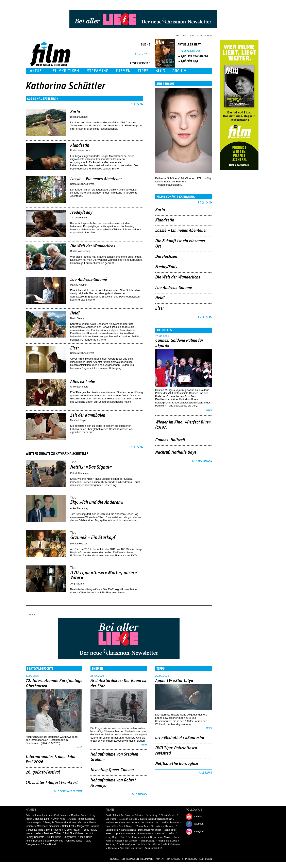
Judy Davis (71, 837)
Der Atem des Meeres (161, 837)
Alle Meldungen (202, 461)
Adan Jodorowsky (35, 815)
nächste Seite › (137, 104)
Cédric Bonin (54, 837)
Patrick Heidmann (80, 473)
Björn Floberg (53, 830)
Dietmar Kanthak (79, 117)
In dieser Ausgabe (191, 51)
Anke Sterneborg (79, 387)
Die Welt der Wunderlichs (93, 246)
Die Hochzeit (166, 257)
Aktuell (38, 71)
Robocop (112, 848)
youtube (198, 816)
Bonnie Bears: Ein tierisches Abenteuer (156, 826)
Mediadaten (147, 859)
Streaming (98, 71)
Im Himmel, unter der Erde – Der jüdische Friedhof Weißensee (149, 844)
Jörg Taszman (78, 584)
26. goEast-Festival (43, 772)
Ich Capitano (131, 841)
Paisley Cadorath (35, 837)
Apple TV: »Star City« (174, 681)
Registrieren (204, 36)
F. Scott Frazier (72, 830)
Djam (117, 833)
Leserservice (140, 63)
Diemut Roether (79, 544)
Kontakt (161, 859)
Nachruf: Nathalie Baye (176, 452)
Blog (160, 71)
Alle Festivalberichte (68, 792)
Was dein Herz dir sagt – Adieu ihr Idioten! (141, 848)
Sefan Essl (68, 826)
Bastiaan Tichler (53, 833)
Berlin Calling (148, 841)
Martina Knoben (79, 285)
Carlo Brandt (49, 844)
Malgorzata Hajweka (88, 826)
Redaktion (133, 859)
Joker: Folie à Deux (167, 841)
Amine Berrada (34, 841)
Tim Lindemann (79, 218)
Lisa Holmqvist (34, 822)
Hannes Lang (42, 819)
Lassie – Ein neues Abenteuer (96, 179)
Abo (178, 36)
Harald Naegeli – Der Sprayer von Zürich (141, 830)
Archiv (179, 71)
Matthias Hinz (36, 830)
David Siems (77, 318)
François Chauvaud (55, 822)
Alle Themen (139, 795)
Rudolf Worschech (80, 150)
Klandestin (80, 145)
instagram (199, 831)
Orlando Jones (74, 841)
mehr (209, 411)
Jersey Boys (112, 837)
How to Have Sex (114, 826)
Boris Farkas (90, 830)
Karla (75, 112)
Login (191, 36)
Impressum (191, 859)
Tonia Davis (86, 837)
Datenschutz (175, 859)
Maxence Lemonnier (48, 826)
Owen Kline (59, 819)
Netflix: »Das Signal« (91, 467)
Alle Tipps (205, 773)
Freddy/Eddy (81, 213)
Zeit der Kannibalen (88, 415)
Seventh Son (112, 830)
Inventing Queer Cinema (112, 770)
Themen (123, 71)
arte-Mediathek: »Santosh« (180, 738)
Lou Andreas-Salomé (89, 280)
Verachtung (152, 815)
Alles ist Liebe (83, 382)
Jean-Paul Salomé (58, 815)
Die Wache (111, 819)
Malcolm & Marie (128, 819)
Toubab (130, 826)
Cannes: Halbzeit (170, 440)
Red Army (111, 844)
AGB (201, 859)
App (184, 36)
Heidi (75, 313)
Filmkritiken (66, 71)
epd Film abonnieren (194, 56)
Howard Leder (33, 833)
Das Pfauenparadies (137, 837)
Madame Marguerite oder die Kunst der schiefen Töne (132, 822)
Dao (122, 837)
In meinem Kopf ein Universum (139, 833)
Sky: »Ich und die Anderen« (97, 502)
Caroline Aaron (79, 815)
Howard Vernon (77, 822)
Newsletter (118, 859)
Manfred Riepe (78, 420)
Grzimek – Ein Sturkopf (93, 538)
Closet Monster (168, 815)
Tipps (143, 71)
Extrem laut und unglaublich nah (156, 819)
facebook (199, 824)
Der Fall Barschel (166, 833)
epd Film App (189, 61)
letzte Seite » (141, 104)
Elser (75, 348)
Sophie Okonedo (54, 841)
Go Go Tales (112, 815)
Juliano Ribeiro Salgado (81, 819)
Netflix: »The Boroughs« (177, 764)
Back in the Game (170, 822)
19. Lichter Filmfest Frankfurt (52, 783)
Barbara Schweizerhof (82, 184)
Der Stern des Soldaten (132, 815)
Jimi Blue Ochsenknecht (78, 833)
